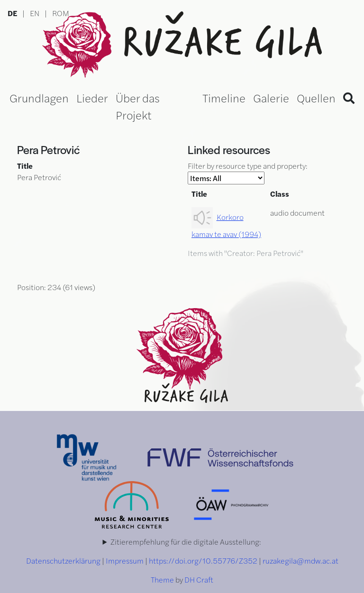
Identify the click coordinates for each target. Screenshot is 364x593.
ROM (61, 13)
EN (35, 13)
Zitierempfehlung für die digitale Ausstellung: (186, 542)
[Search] (349, 98)
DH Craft (199, 579)
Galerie (271, 98)
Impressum (125, 561)
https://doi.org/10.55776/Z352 (203, 561)
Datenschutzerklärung (63, 561)
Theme (162, 579)
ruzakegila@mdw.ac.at (300, 561)
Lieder (92, 98)
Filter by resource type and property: (248, 172)
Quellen (316, 98)
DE (12, 13)
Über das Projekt (138, 106)
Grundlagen (39, 98)
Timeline (224, 98)
